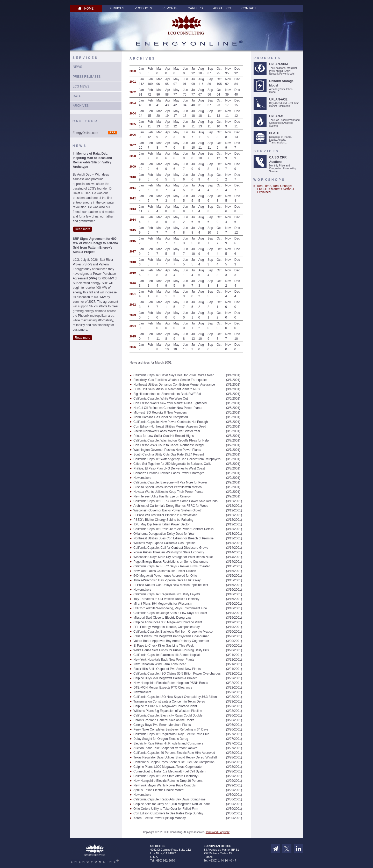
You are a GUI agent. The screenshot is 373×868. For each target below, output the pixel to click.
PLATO (274, 133)
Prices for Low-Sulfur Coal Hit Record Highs (164, 436)
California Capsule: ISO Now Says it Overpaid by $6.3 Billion (175, 697)
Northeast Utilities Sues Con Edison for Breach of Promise (173, 538)
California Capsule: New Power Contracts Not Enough (171, 422)
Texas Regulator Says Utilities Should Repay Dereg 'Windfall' (175, 757)
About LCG (222, 8)
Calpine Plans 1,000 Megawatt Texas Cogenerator (168, 767)
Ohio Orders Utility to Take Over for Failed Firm (166, 809)
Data (77, 96)
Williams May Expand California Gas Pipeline (164, 543)
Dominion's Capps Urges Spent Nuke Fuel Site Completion (174, 762)
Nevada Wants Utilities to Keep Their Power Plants (168, 492)
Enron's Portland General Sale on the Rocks (164, 720)
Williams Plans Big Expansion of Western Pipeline (168, 711)
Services (116, 8)
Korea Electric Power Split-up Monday (160, 818)
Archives (81, 106)
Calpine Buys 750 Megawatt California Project (165, 678)
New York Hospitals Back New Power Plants (164, 660)
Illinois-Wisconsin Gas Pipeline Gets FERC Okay (167, 580)
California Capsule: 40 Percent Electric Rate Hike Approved (174, 753)
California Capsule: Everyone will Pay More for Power (170, 482)
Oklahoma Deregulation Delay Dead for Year (164, 534)
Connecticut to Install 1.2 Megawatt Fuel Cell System (170, 771)
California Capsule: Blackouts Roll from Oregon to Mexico (173, 632)
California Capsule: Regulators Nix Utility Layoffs (167, 594)
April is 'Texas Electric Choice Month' (159, 790)
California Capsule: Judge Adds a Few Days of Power (170, 613)
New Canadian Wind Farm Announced (160, 664)
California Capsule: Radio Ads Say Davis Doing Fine (169, 799)
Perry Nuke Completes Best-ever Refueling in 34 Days (171, 729)
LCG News (81, 86)
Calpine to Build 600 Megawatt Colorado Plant (165, 706)
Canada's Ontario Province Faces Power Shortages (169, 473)
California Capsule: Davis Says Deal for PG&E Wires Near (174, 375)
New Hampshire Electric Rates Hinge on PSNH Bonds (171, 683)
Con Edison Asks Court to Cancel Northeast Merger (169, 445)
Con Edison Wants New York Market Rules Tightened (170, 403)
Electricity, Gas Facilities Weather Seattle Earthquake (170, 380)
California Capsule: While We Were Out (161, 399)
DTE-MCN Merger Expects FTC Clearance (163, 688)
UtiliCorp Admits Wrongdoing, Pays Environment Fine (170, 608)
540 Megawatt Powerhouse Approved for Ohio (165, 576)
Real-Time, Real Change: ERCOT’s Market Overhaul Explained (275, 189)
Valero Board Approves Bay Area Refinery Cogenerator (171, 641)
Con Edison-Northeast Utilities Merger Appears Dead (170, 426)
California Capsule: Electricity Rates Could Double (168, 715)
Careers (195, 8)
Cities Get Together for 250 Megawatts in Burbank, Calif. (172, 464)
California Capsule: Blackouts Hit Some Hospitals (167, 655)
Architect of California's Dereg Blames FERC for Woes (171, 506)
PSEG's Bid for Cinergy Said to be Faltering (163, 520)
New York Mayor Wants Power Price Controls (164, 785)
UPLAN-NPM (278, 64)
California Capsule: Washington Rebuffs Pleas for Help (171, 440)
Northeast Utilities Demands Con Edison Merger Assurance (174, 385)
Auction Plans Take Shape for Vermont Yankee (166, 748)
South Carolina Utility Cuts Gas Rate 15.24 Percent (169, 454)
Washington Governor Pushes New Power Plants (167, 450)
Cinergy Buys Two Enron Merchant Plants (162, 725)
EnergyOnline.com (85, 133)
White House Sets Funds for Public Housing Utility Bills (171, 650)
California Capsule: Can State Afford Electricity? (166, 776)
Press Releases (87, 77)
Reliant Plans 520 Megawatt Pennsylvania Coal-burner (171, 636)
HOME (86, 9)
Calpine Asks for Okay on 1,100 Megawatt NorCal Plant (172, 804)
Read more (83, 229)
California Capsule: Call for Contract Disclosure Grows (171, 548)
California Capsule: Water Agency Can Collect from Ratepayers (177, 459)
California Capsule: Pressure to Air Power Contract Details (173, 529)
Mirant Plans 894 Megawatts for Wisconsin (163, 604)
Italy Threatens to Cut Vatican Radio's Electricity (166, 599)
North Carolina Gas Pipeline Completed (161, 417)
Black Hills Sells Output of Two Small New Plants (167, 669)
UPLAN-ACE (278, 99)
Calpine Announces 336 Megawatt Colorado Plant (168, 622)
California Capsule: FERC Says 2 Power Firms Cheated (172, 566)
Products (143, 8)
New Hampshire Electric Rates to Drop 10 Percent (168, 781)
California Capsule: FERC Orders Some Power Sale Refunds (175, 501)
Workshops (269, 180)
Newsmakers (142, 478)
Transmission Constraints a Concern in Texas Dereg (169, 701)
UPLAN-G (276, 116)
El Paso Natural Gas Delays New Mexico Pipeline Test (171, 585)
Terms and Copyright (218, 832)
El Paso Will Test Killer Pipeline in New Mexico (165, 515)
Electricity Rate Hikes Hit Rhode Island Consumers (168, 743)
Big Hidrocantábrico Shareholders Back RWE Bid (167, 394)
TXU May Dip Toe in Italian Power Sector (162, 524)
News (77, 67)
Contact (249, 8)
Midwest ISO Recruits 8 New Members (160, 413)
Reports (170, 8)
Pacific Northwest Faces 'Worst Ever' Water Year (167, 431)
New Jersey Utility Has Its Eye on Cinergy (162, 496)
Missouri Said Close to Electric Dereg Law (162, 618)
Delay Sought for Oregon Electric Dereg (161, 739)
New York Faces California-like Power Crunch (165, 571)
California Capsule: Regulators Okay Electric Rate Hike (171, 734)
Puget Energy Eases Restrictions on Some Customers (171, 562)
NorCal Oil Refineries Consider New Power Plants (168, 408)
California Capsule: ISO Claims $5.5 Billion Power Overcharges (177, 674)
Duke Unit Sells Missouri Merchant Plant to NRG (167, 389)
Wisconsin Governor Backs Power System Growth (168, 510)
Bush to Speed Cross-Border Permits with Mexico (167, 487)
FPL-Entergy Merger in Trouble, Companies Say (167, 627)
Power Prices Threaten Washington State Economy (169, 552)
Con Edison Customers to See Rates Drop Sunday (168, 813)
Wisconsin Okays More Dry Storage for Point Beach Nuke (173, 557)
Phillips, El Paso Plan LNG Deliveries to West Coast (169, 468)
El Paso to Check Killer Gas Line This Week (164, 646)
